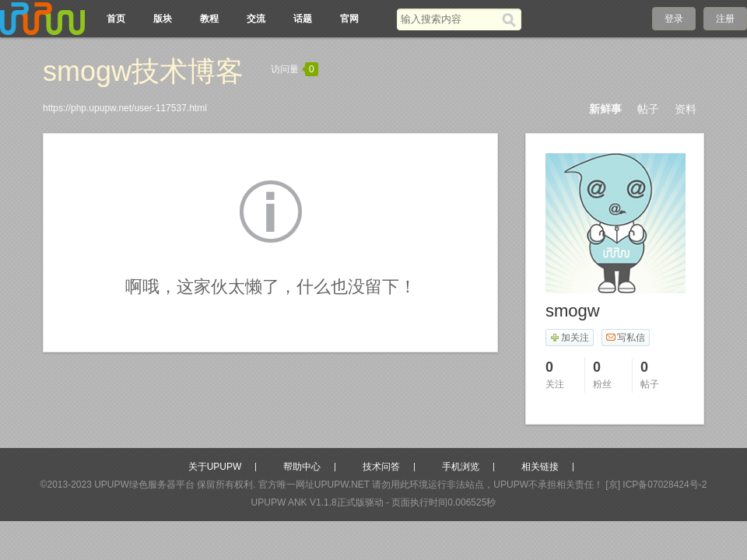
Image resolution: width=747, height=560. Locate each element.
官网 (349, 19)
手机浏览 (461, 467)
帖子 (648, 109)
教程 (209, 19)
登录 (674, 19)
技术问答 (381, 467)
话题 (303, 19)
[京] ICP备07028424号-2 (656, 485)
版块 (163, 19)
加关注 (569, 338)
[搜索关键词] (449, 19)
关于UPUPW (215, 467)
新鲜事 (605, 109)
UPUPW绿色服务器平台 (144, 485)
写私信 (625, 338)
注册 (725, 19)
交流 (256, 19)
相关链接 (540, 467)
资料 (686, 109)
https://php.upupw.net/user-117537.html (125, 108)
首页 (116, 19)
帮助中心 (302, 467)
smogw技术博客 (143, 71)
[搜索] (512, 19)
